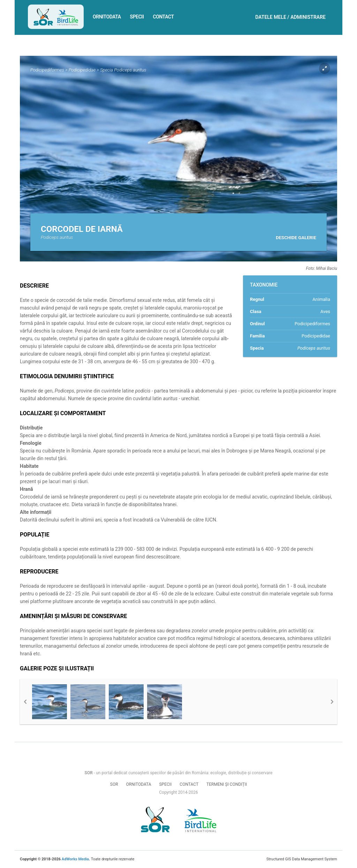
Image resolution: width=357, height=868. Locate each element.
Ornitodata (107, 17)
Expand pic (325, 68)
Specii (137, 17)
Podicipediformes (47, 70)
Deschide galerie (296, 238)
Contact (164, 17)
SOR (114, 784)
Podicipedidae (82, 70)
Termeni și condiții (227, 784)
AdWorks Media (75, 859)
